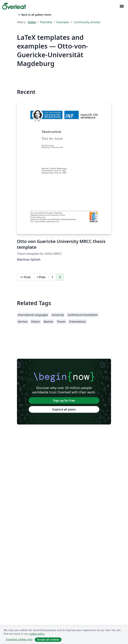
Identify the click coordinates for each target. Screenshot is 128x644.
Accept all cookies (48, 640)
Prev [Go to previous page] (41, 277)
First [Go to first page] (25, 277)
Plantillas (46, 22)
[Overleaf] (14, 6)
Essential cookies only (19, 639)
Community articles (87, 22)
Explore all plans (64, 409)
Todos (32, 22)
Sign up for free (64, 401)
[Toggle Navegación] (122, 6)
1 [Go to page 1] (52, 277)
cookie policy (37, 634)
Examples (63, 22)
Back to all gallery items (34, 15)
